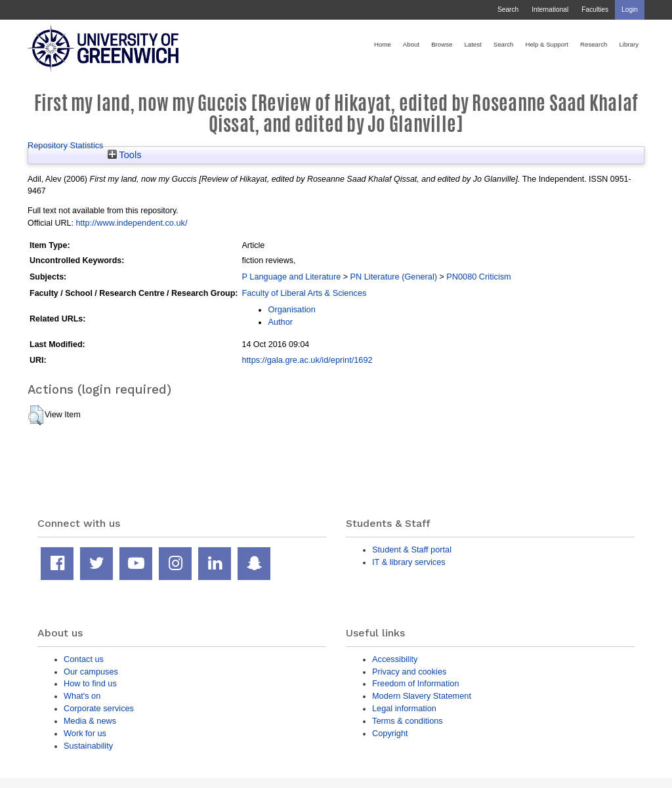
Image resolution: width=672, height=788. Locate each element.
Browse (442, 44)
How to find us (90, 683)
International (550, 10)
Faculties (595, 10)
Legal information (404, 708)
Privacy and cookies (409, 672)
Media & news (90, 721)
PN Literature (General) (393, 277)
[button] (36, 415)
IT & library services (409, 562)
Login (630, 10)
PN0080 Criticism (478, 277)
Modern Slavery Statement (422, 696)
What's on (82, 696)
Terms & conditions (408, 721)
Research (594, 44)
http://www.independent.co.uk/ (131, 223)
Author (280, 322)
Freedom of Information (416, 683)
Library (629, 44)
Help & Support (547, 44)
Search (508, 10)
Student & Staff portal (412, 550)
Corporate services (99, 708)
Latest (472, 44)
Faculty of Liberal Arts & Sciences (304, 293)
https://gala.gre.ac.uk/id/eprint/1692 (307, 360)
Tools (125, 155)
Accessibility (395, 659)
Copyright (390, 733)
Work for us (85, 733)
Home (383, 44)
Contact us (84, 659)
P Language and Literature (291, 277)
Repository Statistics (66, 145)
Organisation (291, 309)
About (411, 44)
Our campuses (91, 672)
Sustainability (88, 746)
